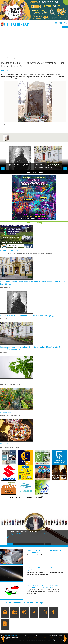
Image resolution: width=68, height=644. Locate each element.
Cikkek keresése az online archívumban (23, 603)
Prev (10, 539)
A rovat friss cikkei (32, 223)
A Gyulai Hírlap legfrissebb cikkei (25, 498)
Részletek (57, 641)
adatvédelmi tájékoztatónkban (13, 636)
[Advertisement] (34, 41)
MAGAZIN (22, 58)
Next (65, 539)
